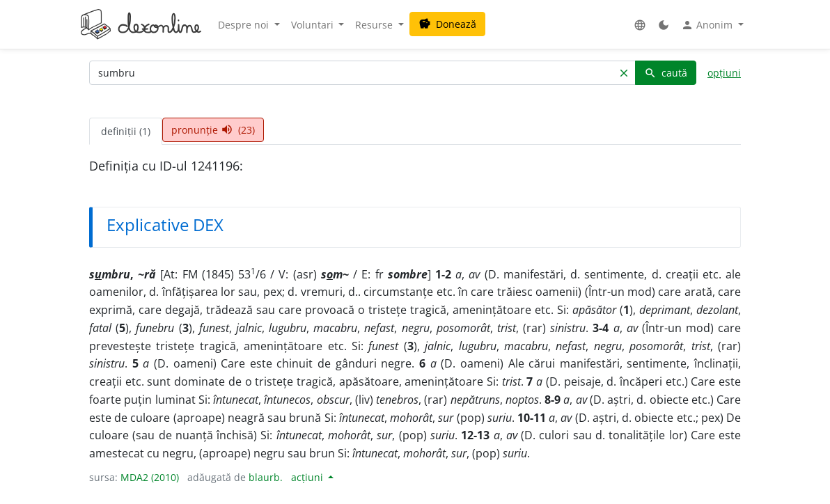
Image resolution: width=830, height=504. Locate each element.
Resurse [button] (375, 25)
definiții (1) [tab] (126, 131)
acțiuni (308, 477)
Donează (447, 24)
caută (666, 73)
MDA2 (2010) (150, 477)
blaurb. (266, 477)
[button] (640, 25)
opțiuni (724, 73)
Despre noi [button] (245, 25)
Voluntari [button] (314, 25)
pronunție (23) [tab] (213, 130)
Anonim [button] (708, 25)
